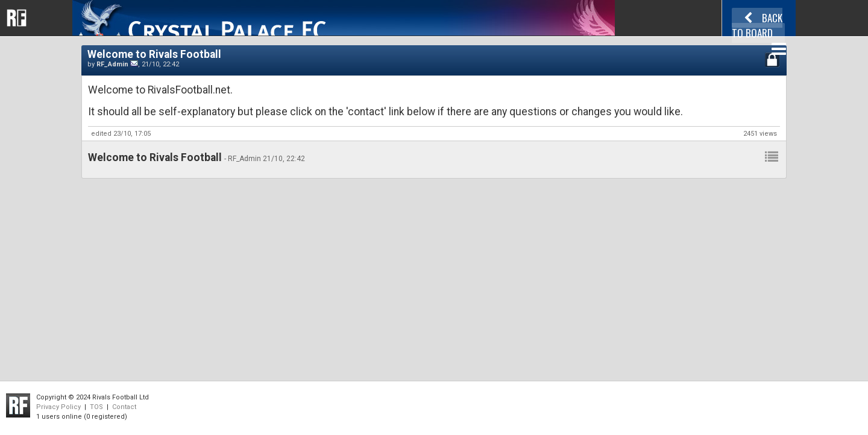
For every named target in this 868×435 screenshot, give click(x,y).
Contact (124, 407)
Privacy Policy (58, 407)
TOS (96, 407)
